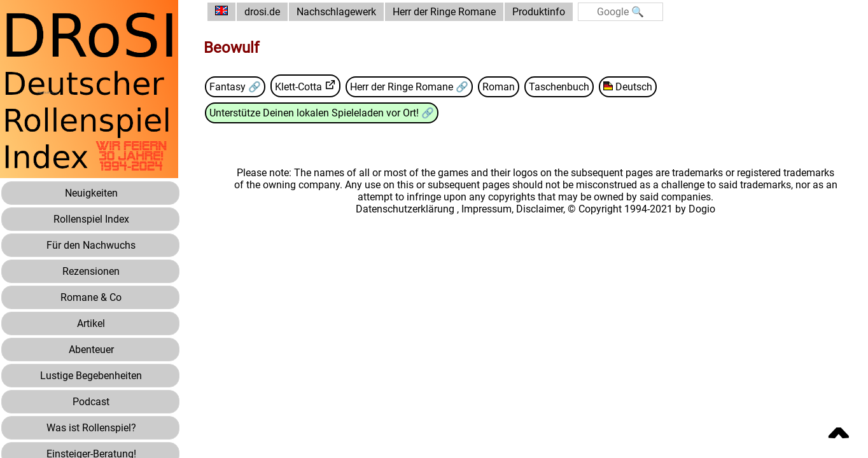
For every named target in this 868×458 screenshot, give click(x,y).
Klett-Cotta (298, 87)
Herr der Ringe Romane (444, 12)
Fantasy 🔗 (235, 87)
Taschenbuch (559, 87)
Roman (499, 87)
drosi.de (262, 12)
